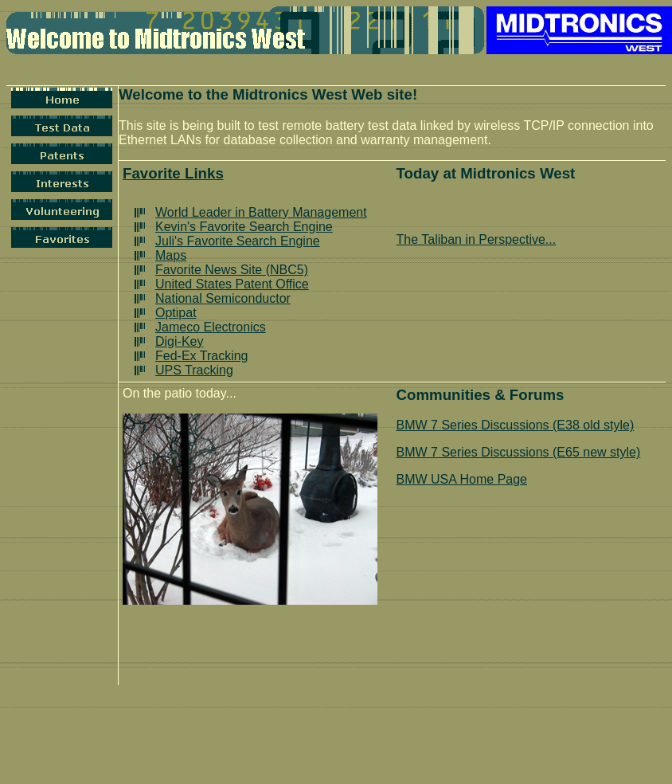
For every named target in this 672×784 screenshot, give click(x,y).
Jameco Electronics (211, 327)
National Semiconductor (223, 298)
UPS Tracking (194, 370)
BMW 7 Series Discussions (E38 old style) (516, 425)
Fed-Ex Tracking (201, 356)
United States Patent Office (232, 284)
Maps (171, 255)
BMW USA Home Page (462, 479)
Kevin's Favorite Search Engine (244, 227)
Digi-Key (179, 341)
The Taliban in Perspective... (477, 239)
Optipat (176, 313)
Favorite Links (173, 173)
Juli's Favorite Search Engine (238, 241)
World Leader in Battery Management (261, 212)
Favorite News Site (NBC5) (232, 270)
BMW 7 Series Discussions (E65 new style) (519, 452)
